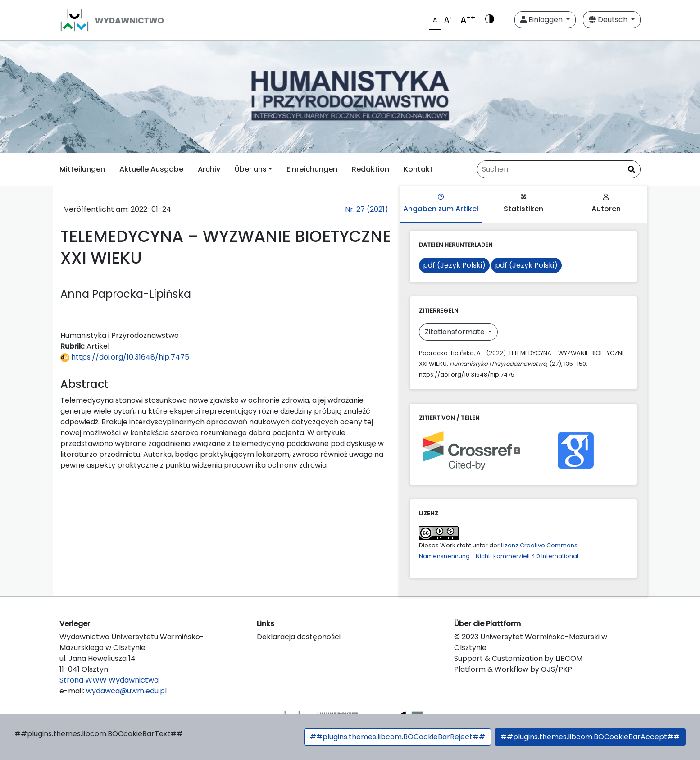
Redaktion (370, 169)
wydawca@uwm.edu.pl (126, 691)
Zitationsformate (456, 332)
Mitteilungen (82, 169)
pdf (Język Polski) (454, 265)
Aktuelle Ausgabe (151, 169)
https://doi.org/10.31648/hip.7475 (125, 357)
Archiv (209, 169)
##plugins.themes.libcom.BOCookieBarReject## (398, 737)
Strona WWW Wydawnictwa (109, 680)
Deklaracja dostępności (299, 637)
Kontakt (418, 169)
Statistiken (523, 204)
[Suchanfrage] (559, 169)
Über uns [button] (251, 169)
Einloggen (542, 20)
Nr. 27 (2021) (367, 209)
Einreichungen (312, 169)
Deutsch (609, 20)
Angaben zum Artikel (441, 204)
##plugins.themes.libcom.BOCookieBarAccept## (590, 737)
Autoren (606, 204)
